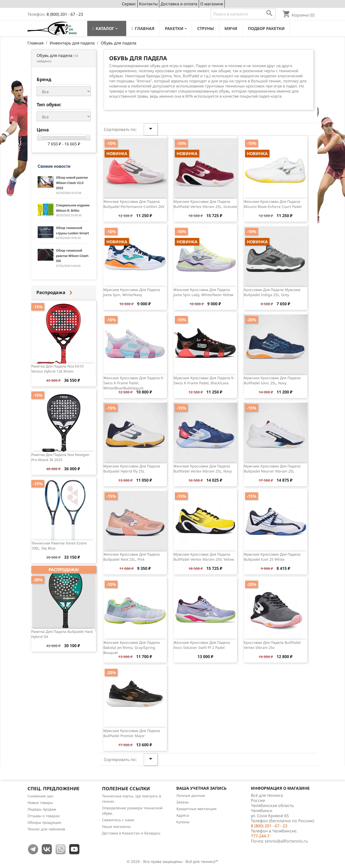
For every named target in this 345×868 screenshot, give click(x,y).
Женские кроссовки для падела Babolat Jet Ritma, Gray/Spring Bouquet (132, 648)
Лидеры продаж (42, 809)
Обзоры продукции (44, 822)
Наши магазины (116, 826)
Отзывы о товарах (44, 816)
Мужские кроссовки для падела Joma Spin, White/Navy (132, 292)
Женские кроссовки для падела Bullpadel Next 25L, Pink (132, 557)
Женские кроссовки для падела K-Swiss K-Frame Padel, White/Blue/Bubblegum (134, 383)
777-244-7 (260, 836)
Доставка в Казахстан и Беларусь (131, 833)
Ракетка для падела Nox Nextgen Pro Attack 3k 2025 (60, 457)
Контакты (148, 4)
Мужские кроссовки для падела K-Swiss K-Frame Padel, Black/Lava (204, 380)
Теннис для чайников (46, 829)
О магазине (212, 4)
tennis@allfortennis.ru (286, 841)
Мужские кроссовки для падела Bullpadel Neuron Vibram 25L (272, 469)
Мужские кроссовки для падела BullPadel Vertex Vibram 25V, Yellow (204, 557)
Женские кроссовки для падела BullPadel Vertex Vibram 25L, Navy (203, 469)
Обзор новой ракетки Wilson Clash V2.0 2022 (72, 183)
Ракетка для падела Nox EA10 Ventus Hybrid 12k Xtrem (57, 369)
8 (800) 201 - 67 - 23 (65, 14)
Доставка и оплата (179, 4)
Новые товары (40, 803)
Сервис (129, 4)
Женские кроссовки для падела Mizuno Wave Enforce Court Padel (273, 204)
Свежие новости (54, 166)
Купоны (183, 822)
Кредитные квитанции (196, 809)
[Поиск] (243, 14)
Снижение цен (40, 796)
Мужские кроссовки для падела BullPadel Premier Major (132, 733)
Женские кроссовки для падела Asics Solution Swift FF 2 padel (202, 645)
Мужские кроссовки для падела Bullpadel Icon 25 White (272, 557)
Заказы (183, 802)
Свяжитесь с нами (118, 820)
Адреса (183, 815)
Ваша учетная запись (201, 788)
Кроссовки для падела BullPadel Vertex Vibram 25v (272, 645)
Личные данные (191, 795)
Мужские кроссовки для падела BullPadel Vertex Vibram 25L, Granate (205, 204)
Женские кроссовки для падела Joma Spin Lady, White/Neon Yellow (203, 292)
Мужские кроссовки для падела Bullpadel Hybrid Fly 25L (132, 469)
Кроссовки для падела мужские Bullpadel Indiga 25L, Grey (272, 292)
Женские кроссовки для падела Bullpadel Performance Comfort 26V (134, 204)
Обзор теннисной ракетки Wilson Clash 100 (72, 256)
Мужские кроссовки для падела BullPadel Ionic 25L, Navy (272, 380)
